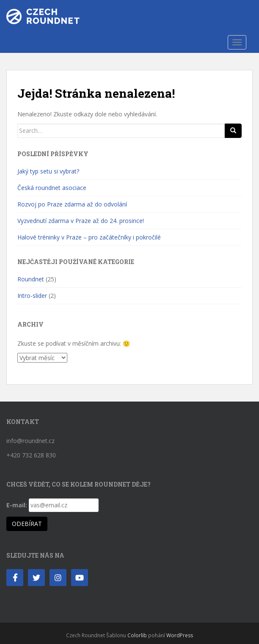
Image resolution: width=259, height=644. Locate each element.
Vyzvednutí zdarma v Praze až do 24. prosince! (81, 221)
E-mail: (17, 505)
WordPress (180, 635)
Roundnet (31, 279)
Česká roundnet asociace (52, 188)
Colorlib (137, 635)
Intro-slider (32, 296)
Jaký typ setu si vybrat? (48, 171)
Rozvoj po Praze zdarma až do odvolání (72, 204)
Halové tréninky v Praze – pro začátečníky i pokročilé (89, 237)
